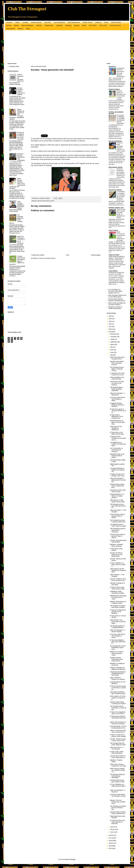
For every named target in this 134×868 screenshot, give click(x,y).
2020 (110, 329)
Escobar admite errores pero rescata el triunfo (117, 781)
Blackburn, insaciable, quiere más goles (117, 545)
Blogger (73, 859)
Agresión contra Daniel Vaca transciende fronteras (117, 363)
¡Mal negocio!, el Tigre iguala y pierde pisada (117, 501)
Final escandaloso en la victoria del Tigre (117, 378)
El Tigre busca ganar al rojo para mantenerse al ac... (118, 411)
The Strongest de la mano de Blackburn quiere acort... (118, 648)
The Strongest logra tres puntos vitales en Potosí (118, 744)
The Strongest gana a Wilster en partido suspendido (117, 389)
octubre (113, 339)
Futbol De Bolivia (114, 89)
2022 (110, 324)
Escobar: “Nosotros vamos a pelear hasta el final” (118, 740)
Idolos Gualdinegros (27, 25)
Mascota (77, 25)
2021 (110, 326)
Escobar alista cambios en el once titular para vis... (118, 757)
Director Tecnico (88, 22)
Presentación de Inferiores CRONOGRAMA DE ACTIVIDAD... (118, 673)
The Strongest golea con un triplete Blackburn (117, 627)
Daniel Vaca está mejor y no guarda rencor (117, 358)
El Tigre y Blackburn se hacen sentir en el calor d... (118, 565)
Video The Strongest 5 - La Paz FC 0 (21, 238)
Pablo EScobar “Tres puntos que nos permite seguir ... (118, 622)
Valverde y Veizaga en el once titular (117, 584)
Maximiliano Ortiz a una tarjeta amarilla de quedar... (117, 456)
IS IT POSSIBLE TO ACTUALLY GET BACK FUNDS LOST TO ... (115, 291)
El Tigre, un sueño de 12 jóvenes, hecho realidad (118, 736)
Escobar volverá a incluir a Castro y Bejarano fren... (118, 813)
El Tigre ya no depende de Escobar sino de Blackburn (118, 612)
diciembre (113, 334)
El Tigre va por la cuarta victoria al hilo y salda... (118, 588)
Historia (16, 25)
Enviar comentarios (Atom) (47, 258)
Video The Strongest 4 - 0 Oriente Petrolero (118, 631)
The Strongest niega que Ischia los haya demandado (117, 776)
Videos (28, 29)
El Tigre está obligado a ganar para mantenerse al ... (118, 642)
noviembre (114, 337)
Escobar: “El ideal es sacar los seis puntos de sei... (118, 580)
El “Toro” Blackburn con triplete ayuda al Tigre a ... (118, 786)
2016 (110, 841)
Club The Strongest (27, 9)
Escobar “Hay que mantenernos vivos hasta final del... (116, 659)
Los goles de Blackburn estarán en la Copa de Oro (117, 470)
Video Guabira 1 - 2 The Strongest (117, 575)
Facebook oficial (14, 66)
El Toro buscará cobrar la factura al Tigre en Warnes (117, 516)
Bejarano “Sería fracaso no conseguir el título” (118, 602)
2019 (110, 332)
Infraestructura (49, 25)
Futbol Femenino (116, 22)
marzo (112, 827)
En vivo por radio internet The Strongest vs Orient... (118, 636)
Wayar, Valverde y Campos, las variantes (117, 678)
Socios (84, 25)
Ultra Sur (20, 29)
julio (112, 347)
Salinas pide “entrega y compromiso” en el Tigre (118, 765)
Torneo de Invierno (115, 25)
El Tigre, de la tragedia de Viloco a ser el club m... (118, 713)
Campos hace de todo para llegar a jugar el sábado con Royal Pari (17, 260)
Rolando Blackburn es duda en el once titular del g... (117, 422)
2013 (110, 848)
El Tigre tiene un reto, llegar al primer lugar (117, 433)
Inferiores (39, 25)
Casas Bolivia (113, 271)
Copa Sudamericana (74, 22)
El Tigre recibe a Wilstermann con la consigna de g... (116, 417)
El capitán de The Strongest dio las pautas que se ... (118, 438)
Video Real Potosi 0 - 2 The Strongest (117, 748)
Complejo (25, 22)
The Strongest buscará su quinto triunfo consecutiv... (118, 530)
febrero (113, 829)
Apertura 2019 (41, 201)
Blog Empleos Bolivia (116, 167)
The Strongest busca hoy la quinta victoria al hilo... (118, 521)
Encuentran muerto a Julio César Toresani (118, 491)
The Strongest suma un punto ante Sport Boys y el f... (118, 506)
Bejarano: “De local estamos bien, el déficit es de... (118, 802)
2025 (110, 316)
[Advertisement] (65, 47)
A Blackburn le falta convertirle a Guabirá (117, 592)
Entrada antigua (96, 255)
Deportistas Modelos (115, 190)
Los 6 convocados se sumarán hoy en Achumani (116, 450)
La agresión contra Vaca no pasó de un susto (117, 374)
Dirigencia (98, 22)
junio (112, 350)
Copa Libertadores (59, 22)
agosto (113, 344)
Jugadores (59, 25)
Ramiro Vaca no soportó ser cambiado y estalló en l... (117, 770)
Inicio (68, 255)
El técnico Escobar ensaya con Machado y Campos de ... (118, 688)
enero (112, 832)
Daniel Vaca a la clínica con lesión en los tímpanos (117, 383)
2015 (110, 843)
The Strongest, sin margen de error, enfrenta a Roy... (118, 808)
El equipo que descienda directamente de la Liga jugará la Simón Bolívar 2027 (117, 73)
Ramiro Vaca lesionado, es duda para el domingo (118, 723)
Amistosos (9, 22)
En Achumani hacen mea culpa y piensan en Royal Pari (118, 822)
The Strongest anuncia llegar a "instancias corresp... (117, 369)
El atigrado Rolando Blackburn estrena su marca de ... (117, 405)
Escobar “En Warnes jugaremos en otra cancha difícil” (116, 555)
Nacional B (112, 67)
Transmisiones (11, 29)
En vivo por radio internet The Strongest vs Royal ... (118, 796)
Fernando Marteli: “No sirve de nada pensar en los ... (118, 727)
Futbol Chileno (113, 230)
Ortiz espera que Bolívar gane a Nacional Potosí (118, 693)
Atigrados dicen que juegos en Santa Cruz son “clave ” (118, 597)
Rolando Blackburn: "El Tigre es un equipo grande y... (117, 496)
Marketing (68, 25)
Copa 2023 (48, 22)
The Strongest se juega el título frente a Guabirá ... (118, 607)
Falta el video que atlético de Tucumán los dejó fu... (117, 304)
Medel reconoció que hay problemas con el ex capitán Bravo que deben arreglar (117, 237)
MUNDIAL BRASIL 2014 (116, 208)
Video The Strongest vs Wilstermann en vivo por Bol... (118, 480)
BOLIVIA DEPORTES (115, 141)
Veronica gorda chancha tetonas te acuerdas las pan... (117, 300)
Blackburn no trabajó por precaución (117, 664)
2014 (110, 846)
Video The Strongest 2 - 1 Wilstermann (118, 394)
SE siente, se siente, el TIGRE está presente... (115, 308)
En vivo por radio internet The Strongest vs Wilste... (118, 399)
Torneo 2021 (93, 25)
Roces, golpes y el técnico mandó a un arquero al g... (118, 698)
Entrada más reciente (38, 255)
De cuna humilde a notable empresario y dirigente (21, 91)
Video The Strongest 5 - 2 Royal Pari (118, 791)
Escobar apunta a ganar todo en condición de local (117, 486)
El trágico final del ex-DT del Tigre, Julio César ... (118, 475)
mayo (112, 352)
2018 (110, 835)
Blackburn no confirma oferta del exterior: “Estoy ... (117, 653)
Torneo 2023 (103, 25)
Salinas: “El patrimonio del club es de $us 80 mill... (118, 731)
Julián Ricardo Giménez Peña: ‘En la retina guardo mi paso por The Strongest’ (17, 183)
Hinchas (9, 25)
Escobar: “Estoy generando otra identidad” (118, 541)
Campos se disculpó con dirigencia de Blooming (118, 668)
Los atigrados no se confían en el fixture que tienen (118, 444)
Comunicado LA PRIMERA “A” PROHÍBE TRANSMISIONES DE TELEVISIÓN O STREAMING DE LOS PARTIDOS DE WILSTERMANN (117, 122)
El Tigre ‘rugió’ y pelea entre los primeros (117, 752)
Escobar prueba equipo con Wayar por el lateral (118, 703)
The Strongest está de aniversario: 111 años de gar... (118, 708)
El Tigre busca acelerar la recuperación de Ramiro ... (118, 718)
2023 (110, 321)
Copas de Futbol (114, 255)
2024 (110, 319)
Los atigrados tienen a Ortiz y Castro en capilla (118, 525)
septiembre (114, 342)
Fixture (106, 22)
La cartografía (121, 192)
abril (112, 355)
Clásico (17, 22)
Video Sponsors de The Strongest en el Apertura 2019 (118, 570)
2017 (110, 838)
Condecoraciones (36, 22)
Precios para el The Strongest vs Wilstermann (116, 428)
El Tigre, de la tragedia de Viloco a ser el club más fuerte (21, 136)
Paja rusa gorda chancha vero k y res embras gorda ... (117, 296)
